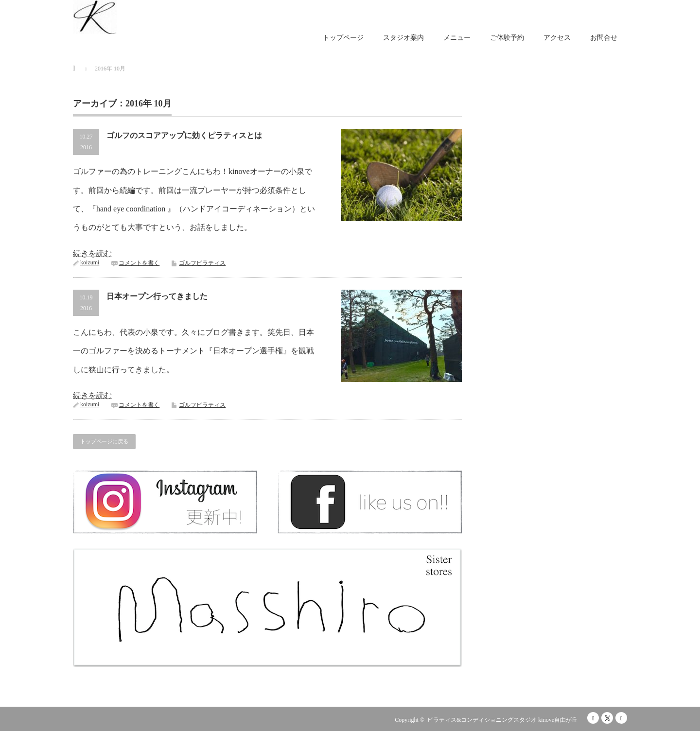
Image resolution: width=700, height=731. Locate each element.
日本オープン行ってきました (157, 296)
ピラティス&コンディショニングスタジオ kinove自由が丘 (502, 720)
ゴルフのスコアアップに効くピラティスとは (184, 135)
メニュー (457, 38)
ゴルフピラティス (202, 263)
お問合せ (604, 38)
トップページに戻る (104, 441)
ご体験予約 (507, 38)
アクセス (557, 38)
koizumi (90, 262)
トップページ (343, 38)
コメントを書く (139, 263)
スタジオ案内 (403, 38)
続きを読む (92, 253)
